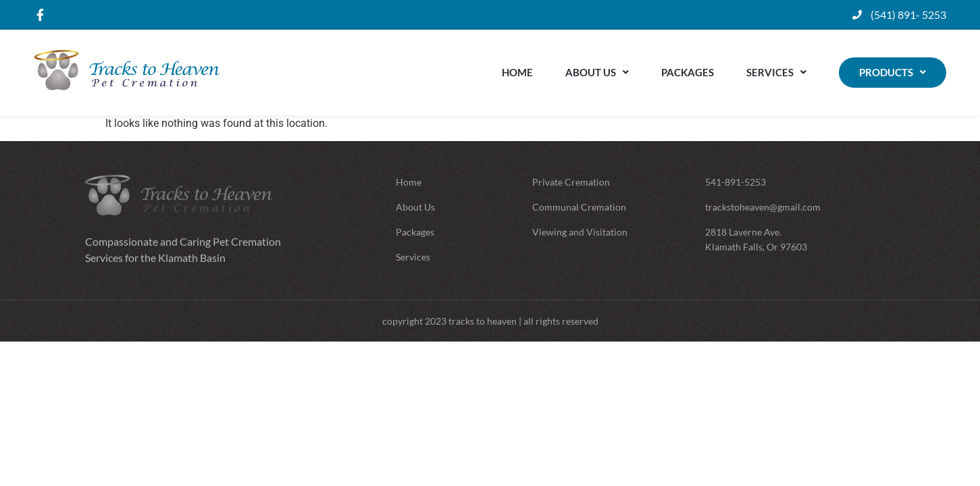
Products (893, 72)
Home (517, 72)
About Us (597, 72)
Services (776, 72)
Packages (688, 72)
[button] (597, 73)
